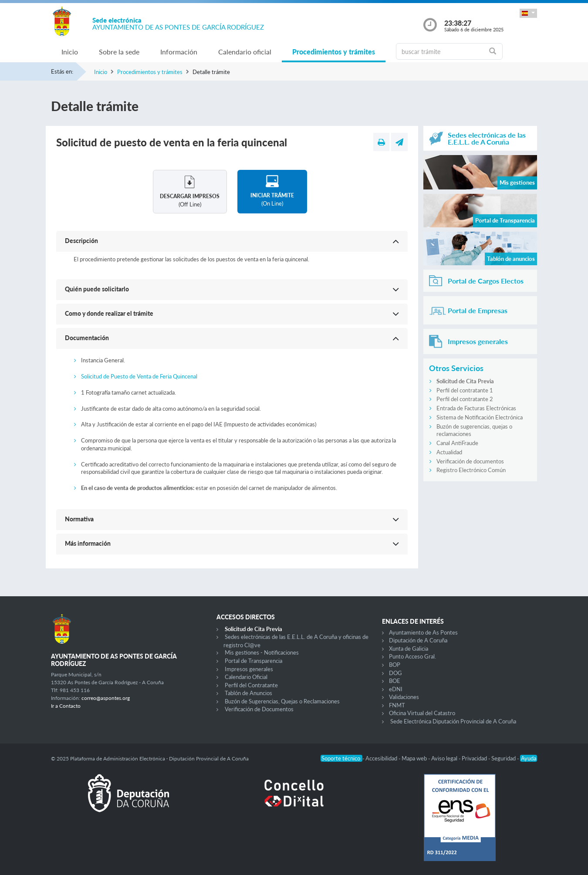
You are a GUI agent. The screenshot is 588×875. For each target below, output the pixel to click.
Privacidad (475, 758)
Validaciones (404, 697)
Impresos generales (249, 669)
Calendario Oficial (246, 677)
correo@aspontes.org (106, 698)
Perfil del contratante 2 (465, 399)
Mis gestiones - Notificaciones (262, 652)
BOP (395, 665)
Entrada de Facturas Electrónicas (476, 408)
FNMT (397, 705)
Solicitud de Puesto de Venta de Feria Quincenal (139, 376)
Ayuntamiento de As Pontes (423, 632)
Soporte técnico (341, 758)
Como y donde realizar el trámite (109, 313)
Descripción (81, 241)
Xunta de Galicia (409, 649)
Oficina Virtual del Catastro (422, 713)
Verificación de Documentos (259, 709)
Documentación (87, 338)
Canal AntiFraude (457, 443)
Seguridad (504, 758)
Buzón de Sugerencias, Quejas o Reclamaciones (282, 701)
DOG (395, 673)
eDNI (396, 689)
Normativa (79, 519)
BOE (395, 681)
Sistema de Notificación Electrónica (480, 417)
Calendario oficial (245, 52)
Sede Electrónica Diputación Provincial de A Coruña (453, 721)
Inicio (70, 52)
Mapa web (415, 758)
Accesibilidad (382, 758)
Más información (88, 543)
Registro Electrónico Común (471, 470)
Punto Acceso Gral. (412, 656)
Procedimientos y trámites (334, 52)
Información (179, 52)
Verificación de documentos (470, 461)
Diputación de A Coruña (418, 640)
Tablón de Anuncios (248, 693)
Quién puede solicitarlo (97, 289)
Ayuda (529, 758)
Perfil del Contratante (251, 685)
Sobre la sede (119, 52)
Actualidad (449, 452)
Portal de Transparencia (253, 661)
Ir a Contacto (66, 706)
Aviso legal (445, 758)
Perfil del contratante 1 (465, 390)
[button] (528, 13)
